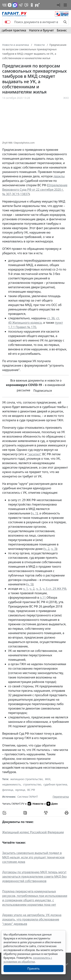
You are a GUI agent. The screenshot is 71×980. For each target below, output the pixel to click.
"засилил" (34, 454)
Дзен (52, 804)
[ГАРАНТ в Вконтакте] (4, 5)
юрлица (20, 790)
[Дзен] (10, 5)
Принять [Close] (34, 969)
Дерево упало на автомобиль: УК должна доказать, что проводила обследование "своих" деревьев (32, 919)
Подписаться (43, 391)
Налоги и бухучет (41, 30)
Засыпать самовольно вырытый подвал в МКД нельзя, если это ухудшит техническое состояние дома (33, 857)
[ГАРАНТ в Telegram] (21, 5)
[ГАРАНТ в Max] (15, 5)
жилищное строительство (27, 779)
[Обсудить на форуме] (46, 813)
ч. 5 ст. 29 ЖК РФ (54, 589)
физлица (8, 790)
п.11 (43, 598)
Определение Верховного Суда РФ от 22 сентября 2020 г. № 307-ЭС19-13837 (35, 190)
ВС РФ (31, 790)
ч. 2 (47, 549)
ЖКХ (66, 98)
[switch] (8, 22)
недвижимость (12, 784)
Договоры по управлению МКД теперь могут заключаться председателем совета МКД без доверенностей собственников (34, 877)
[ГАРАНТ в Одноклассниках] (32, 5)
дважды (59, 176)
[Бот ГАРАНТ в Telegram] (26, 5)
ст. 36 (51, 318)
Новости (35, 804)
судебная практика (55, 784)
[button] (58, 5)
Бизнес (62, 30)
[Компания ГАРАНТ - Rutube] (37, 5)
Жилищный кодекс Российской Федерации (33, 832)
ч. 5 (30, 584)
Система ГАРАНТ (28, 797)
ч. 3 (54, 549)
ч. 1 (34, 513)
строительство (32, 784)
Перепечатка (61, 797)
